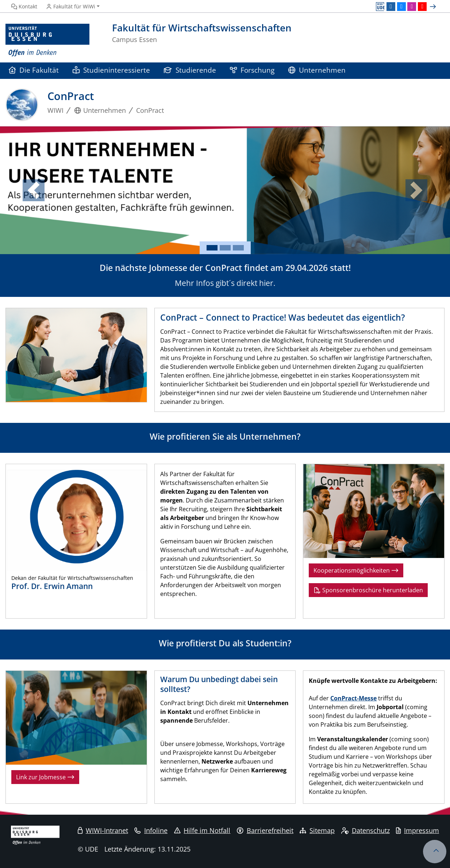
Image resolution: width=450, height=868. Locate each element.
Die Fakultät (34, 70)
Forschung (252, 70)
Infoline (151, 830)
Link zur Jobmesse (45, 777)
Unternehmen (317, 70)
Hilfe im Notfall (202, 830)
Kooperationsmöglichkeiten (356, 570)
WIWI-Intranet (103, 830)
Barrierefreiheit (265, 830)
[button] (34, 190)
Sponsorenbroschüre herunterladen (368, 590)
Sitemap (317, 830)
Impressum (418, 830)
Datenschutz (366, 830)
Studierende (190, 70)
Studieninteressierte (111, 70)
